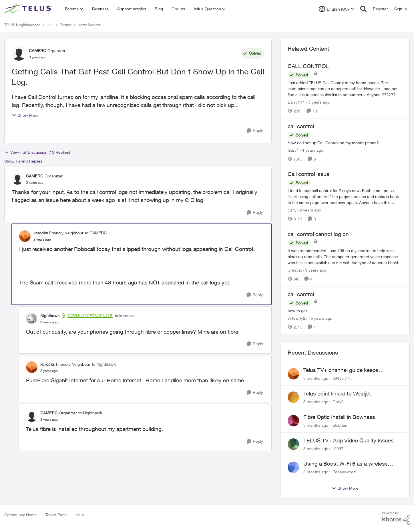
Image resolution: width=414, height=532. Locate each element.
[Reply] (255, 131)
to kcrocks (124, 316)
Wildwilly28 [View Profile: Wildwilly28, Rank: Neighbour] (298, 318)
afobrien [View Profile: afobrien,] (340, 425)
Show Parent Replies (23, 161)
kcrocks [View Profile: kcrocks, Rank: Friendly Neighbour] (41, 233)
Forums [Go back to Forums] (66, 25)
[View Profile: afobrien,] (293, 421)
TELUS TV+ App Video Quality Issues (349, 440)
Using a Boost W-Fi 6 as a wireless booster (346, 464)
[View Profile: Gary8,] (293, 397)
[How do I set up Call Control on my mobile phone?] (345, 142)
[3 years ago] (315, 270)
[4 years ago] (312, 150)
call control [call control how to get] (301, 294)
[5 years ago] (318, 102)
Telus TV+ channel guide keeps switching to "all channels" (341, 370)
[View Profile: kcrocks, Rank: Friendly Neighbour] (25, 236)
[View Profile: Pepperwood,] (293, 467)
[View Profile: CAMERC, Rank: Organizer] (19, 54)
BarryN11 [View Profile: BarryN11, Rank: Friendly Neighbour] (296, 102)
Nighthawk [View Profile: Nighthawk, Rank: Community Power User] (50, 316)
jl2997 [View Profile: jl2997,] (338, 448)
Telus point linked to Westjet (337, 393)
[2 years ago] (309, 210)
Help (80, 515)
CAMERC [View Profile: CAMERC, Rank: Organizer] (37, 51)
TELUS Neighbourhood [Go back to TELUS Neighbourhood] (22, 25)
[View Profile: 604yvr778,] (293, 374)
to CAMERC (96, 233)
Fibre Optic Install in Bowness (339, 417)
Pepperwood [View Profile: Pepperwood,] (344, 472)
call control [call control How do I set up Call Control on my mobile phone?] (301, 126)
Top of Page (56, 515)
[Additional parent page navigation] (50, 25)
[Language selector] (336, 9)
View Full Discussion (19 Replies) (37, 152)
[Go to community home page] (29, 9)
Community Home (21, 515)
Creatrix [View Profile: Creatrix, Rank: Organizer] (295, 270)
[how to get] (345, 310)
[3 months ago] (316, 378)
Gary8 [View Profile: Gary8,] (338, 402)
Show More (25, 115)
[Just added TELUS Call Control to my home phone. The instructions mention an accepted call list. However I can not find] (345, 89)
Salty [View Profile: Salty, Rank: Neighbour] (292, 210)
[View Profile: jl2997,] (293, 444)
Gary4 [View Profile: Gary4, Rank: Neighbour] (293, 150)
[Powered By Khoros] (396, 518)
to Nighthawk (104, 364)
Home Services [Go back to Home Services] (89, 25)
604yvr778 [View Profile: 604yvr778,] (342, 378)
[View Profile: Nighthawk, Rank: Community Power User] (32, 319)
